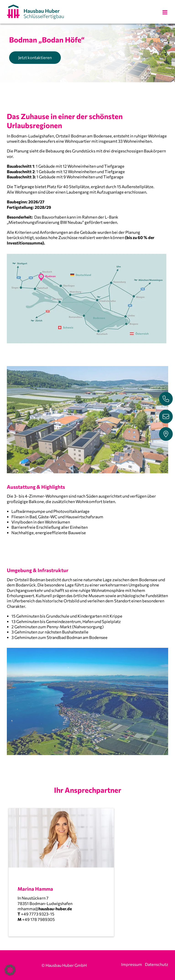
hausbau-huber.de (55, 909)
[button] (10, 970)
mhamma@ (28, 909)
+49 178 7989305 (38, 919)
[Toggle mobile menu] (165, 12)
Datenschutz (157, 964)
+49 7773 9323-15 (38, 914)
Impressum (132, 964)
